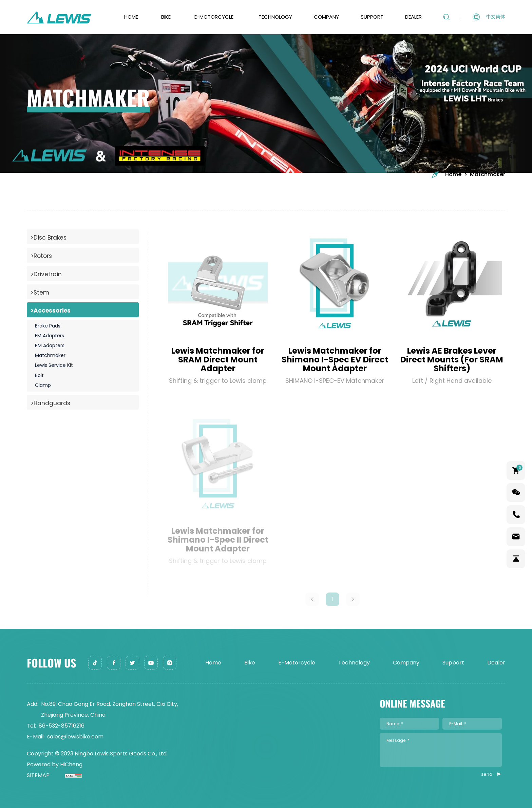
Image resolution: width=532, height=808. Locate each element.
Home (131, 17)
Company (326, 17)
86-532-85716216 (62, 726)
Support (372, 17)
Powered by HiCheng (55, 764)
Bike (166, 17)
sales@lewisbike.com (75, 737)
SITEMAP (38, 775)
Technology (275, 17)
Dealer (413, 17)
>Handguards (50, 403)
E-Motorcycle (214, 17)
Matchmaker (488, 174)
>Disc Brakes (49, 238)
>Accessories (51, 311)
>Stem (40, 293)
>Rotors (41, 256)
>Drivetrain (46, 274)
